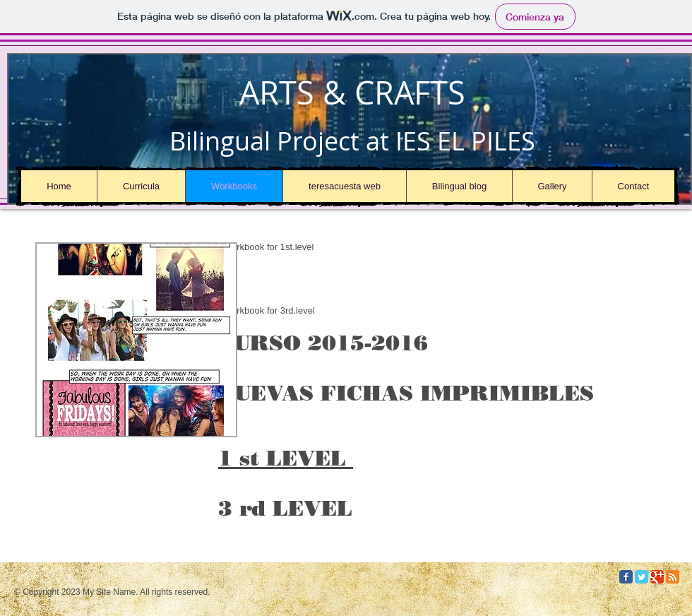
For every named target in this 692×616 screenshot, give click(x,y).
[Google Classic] (657, 577)
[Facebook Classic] (626, 577)
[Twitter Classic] (642, 577)
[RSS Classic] (673, 577)
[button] (136, 340)
